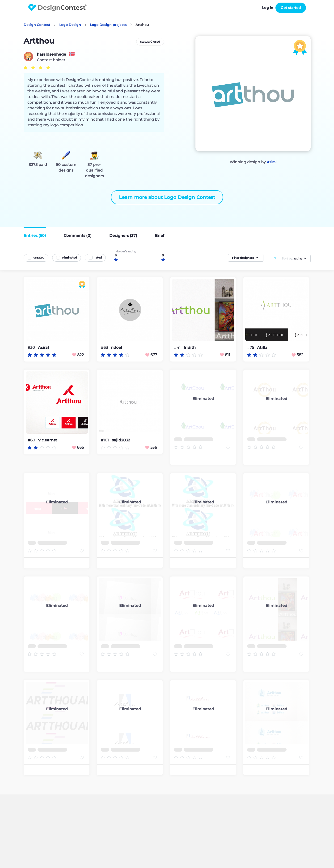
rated (98, 257)
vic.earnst (48, 440)
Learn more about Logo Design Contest (167, 197)
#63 (105, 348)
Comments (78, 236)
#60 (32, 440)
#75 (251, 348)
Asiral (272, 162)
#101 (105, 440)
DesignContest (57, 8)
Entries (35, 236)
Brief (160, 236)
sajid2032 (121, 440)
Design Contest (37, 25)
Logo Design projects (108, 25)
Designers (123, 236)
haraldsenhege (51, 54)
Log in (268, 8)
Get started (291, 8)
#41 (178, 348)
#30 (32, 348)
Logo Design (70, 25)
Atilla (262, 348)
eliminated (69, 257)
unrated (39, 257)
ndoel (116, 348)
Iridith (190, 348)
